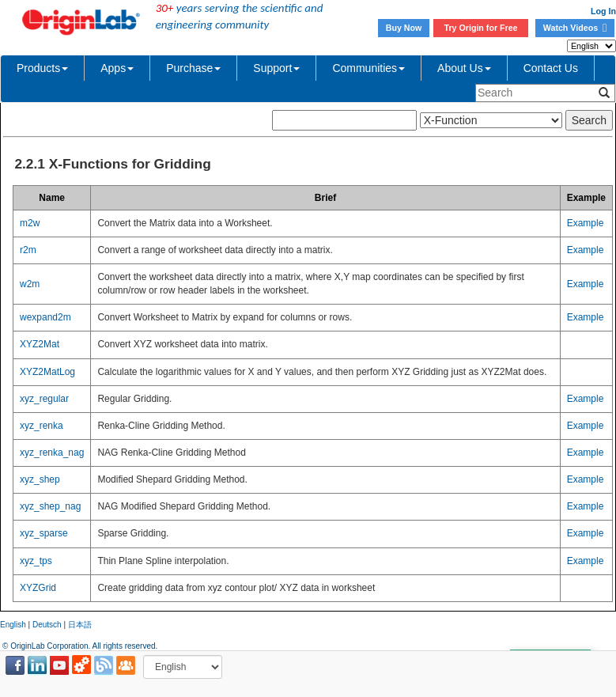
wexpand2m (45, 317)
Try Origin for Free (481, 28)
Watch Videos (575, 28)
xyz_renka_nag (52, 453)
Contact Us (551, 68)
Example (586, 223)
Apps (117, 68)
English (13, 625)
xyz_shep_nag (50, 506)
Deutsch (47, 625)
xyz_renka (42, 426)
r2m (28, 250)
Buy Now (404, 28)
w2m (30, 284)
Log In (603, 11)
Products (42, 68)
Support (276, 68)
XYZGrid (38, 588)
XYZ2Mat (40, 344)
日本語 (80, 625)
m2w (30, 223)
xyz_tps (36, 561)
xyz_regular (44, 399)
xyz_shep (40, 479)
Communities (368, 68)
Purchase (193, 68)
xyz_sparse (44, 533)
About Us (464, 68)
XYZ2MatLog (47, 372)
